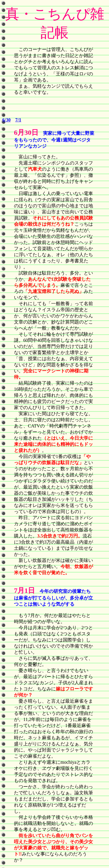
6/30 (6, 120)
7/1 (18, 120)
